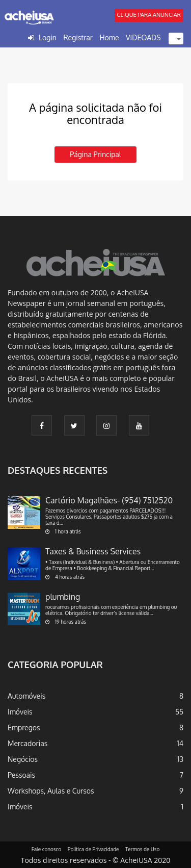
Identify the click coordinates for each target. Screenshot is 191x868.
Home (109, 37)
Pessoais (21, 775)
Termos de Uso (142, 849)
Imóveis (20, 712)
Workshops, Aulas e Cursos (51, 791)
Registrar (78, 37)
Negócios (23, 759)
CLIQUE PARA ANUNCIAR (149, 15)
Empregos (24, 727)
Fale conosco (47, 849)
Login (48, 37)
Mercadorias (28, 743)
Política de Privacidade (93, 849)
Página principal (95, 154)
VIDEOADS (143, 37)
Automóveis (26, 696)
